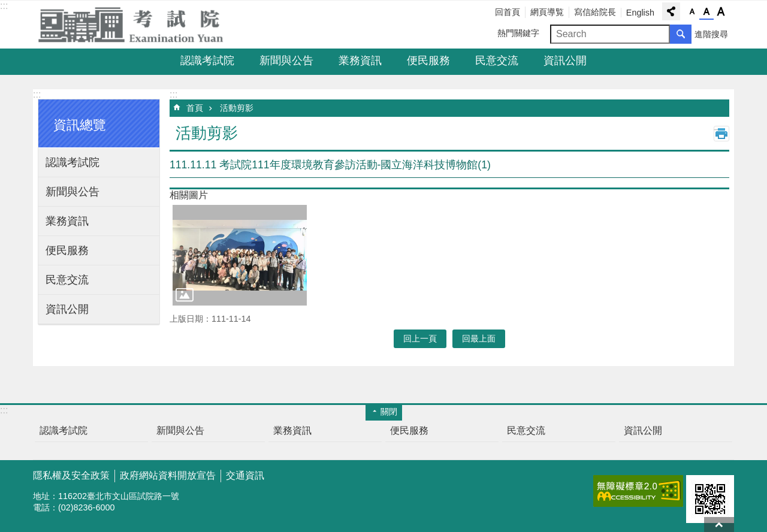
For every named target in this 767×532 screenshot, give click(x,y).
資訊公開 (565, 61)
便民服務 (428, 61)
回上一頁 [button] (420, 338)
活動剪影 (237, 108)
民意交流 (497, 61)
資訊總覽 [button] (80, 125)
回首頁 (508, 12)
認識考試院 (207, 61)
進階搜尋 (711, 34)
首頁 (195, 108)
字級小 (692, 12)
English (640, 13)
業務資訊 (360, 61)
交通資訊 (245, 475)
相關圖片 (189, 195)
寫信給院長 (595, 12)
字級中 (706, 12)
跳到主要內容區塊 (6, 6)
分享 (671, 11)
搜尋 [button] (681, 34)
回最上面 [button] (479, 338)
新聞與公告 (286, 61)
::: (4, 6)
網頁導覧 (547, 12)
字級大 (721, 12)
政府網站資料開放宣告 (168, 475)
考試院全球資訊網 (138, 25)
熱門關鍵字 (518, 33)
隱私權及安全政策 (71, 475)
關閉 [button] (389, 412)
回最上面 (719, 525)
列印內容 (721, 134)
